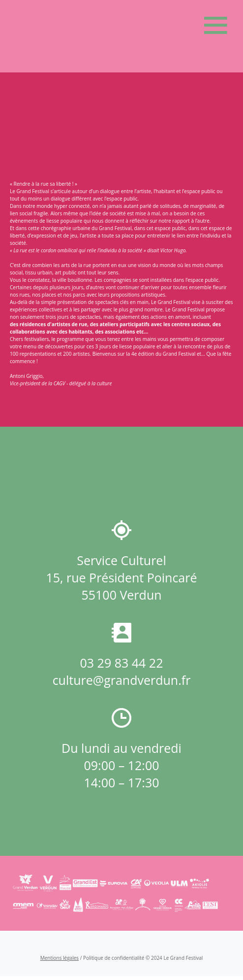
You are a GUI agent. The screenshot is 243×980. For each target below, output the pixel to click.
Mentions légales (60, 958)
